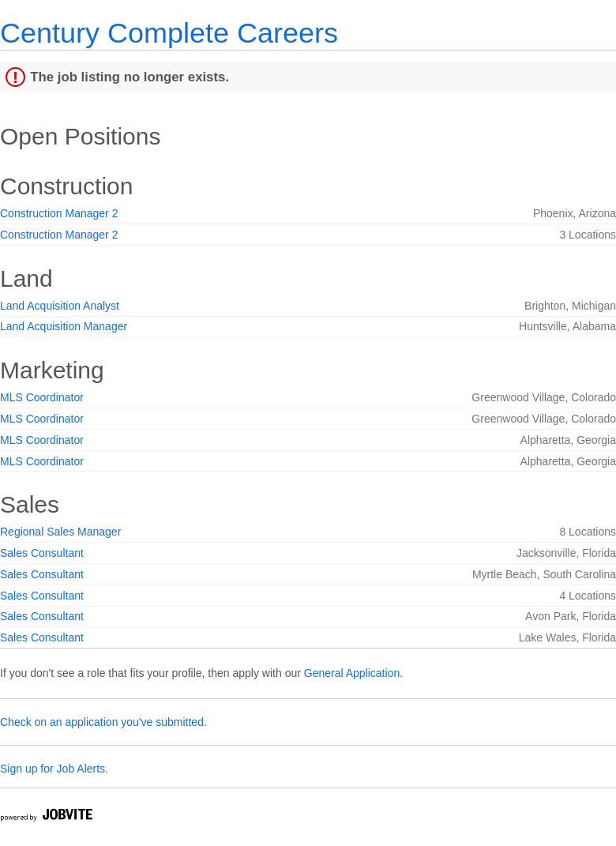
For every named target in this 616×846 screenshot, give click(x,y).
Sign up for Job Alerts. (54, 769)
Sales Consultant (42, 553)
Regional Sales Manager (60, 532)
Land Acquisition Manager (64, 326)
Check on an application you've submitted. (103, 722)
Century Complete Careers (169, 33)
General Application (352, 673)
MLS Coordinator (42, 397)
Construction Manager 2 (59, 213)
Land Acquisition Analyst (60, 306)
